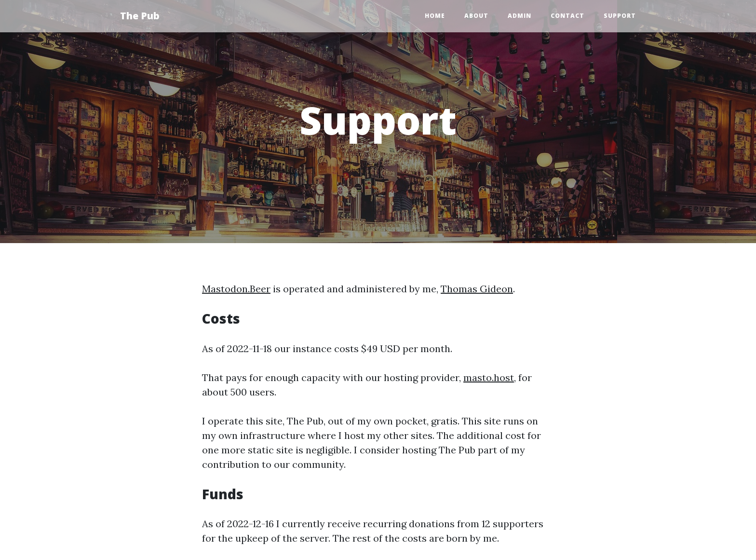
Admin (520, 16)
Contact (567, 16)
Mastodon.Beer (236, 289)
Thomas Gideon (477, 289)
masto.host (489, 377)
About (476, 16)
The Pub (140, 16)
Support (620, 16)
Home (435, 16)
